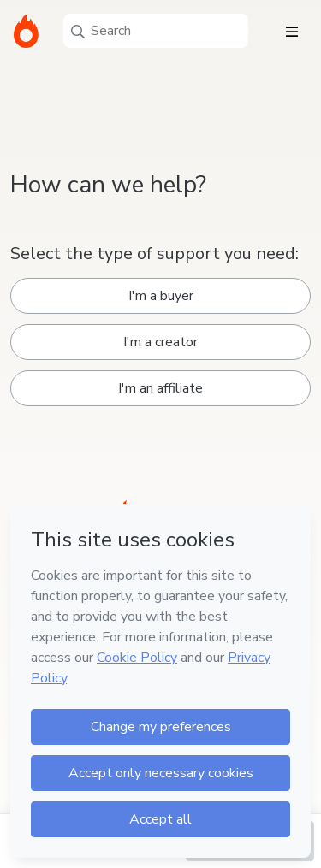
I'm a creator (160, 342)
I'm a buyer (161, 296)
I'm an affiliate (160, 388)
